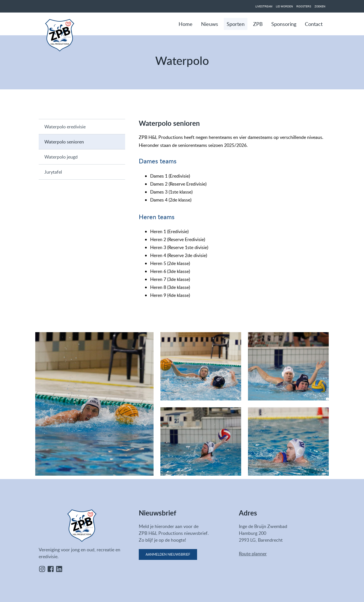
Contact (314, 24)
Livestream (264, 6)
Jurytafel (53, 172)
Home (186, 24)
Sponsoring (284, 24)
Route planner (253, 554)
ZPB (258, 24)
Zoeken (320, 6)
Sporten (236, 24)
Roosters (304, 6)
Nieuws (210, 24)
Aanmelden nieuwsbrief (168, 554)
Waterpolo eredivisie (65, 127)
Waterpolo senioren (64, 142)
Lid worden (284, 6)
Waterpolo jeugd (61, 157)
